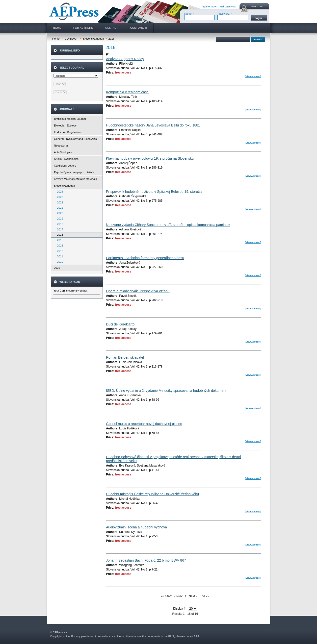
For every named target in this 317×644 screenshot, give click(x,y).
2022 (59, 202)
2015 (59, 240)
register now (209, 6)
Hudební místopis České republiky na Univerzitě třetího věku (152, 494)
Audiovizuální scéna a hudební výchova (136, 527)
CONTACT (71, 39)
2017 (59, 229)
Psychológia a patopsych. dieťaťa (74, 172)
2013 (59, 246)
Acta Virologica (63, 152)
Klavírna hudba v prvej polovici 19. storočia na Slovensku (150, 158)
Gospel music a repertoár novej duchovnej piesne (144, 424)
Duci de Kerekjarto (120, 324)
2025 (57, 268)
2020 (59, 213)
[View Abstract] (253, 76)
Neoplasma (61, 146)
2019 (59, 219)
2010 (59, 262)
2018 (59, 224)
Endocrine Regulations (68, 132)
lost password (228, 6)
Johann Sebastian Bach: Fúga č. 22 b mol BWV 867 (146, 560)
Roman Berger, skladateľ (125, 357)
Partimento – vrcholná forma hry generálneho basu (145, 258)
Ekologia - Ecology (65, 125)
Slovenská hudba (93, 39)
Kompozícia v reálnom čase (127, 92)
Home (56, 39)
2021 (59, 208)
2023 (59, 197)
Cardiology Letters (65, 166)
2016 (59, 235)
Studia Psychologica (66, 159)
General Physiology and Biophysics (75, 139)
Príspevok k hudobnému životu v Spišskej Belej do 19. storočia (154, 192)
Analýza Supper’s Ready (125, 59)
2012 (59, 251)
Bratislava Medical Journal (70, 119)
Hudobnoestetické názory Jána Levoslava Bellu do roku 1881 (153, 125)
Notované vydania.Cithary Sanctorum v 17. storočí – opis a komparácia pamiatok (168, 225)
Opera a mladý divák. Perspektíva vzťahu (138, 291)
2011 (59, 256)
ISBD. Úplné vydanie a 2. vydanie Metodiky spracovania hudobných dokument (166, 391)
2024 (59, 192)
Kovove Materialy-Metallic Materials (75, 179)
